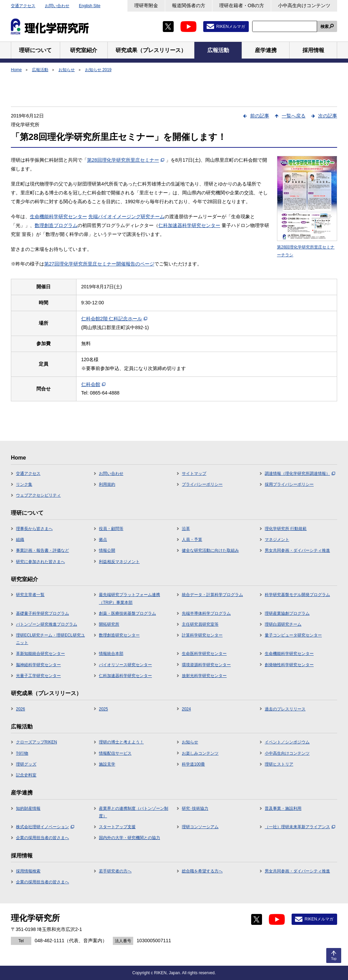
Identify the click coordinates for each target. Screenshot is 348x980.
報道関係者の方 (189, 5)
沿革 (186, 529)
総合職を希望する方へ (202, 871)
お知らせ (67, 70)
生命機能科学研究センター (58, 216)
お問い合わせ (57, 6)
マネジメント (277, 540)
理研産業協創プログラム (287, 613)
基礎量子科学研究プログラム (42, 613)
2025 (103, 709)
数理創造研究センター (119, 635)
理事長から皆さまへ (34, 529)
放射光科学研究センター (204, 676)
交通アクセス (23, 6)
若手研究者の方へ (115, 871)
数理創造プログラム (56, 225)
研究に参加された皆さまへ (40, 562)
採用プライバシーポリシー (289, 484)
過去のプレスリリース (285, 709)
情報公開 (107, 550)
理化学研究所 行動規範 (286, 529)
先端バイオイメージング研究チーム (126, 216)
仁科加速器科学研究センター (189, 225)
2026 (21, 709)
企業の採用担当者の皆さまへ (42, 838)
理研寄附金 (146, 5)
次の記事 (328, 116)
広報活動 (40, 70)
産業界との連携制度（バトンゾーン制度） (134, 812)
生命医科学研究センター (204, 654)
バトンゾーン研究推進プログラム (47, 624)
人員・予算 (192, 540)
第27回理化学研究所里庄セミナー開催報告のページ (99, 264)
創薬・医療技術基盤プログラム (127, 613)
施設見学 (107, 764)
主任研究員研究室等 (200, 624)
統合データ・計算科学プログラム (212, 595)
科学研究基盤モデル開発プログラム (297, 595)
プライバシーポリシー (202, 484)
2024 (186, 709)
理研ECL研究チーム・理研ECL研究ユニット (50, 639)
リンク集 (24, 484)
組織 (20, 540)
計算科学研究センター (202, 635)
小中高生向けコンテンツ (304, 5)
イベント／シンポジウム (287, 742)
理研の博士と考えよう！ (121, 742)
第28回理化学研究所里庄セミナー (126, 160)
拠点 (103, 540)
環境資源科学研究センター (206, 665)
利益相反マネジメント (119, 562)
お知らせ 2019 (98, 70)
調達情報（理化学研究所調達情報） (300, 473)
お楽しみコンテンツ (200, 753)
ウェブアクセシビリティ (38, 495)
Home (16, 70)
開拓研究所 (109, 624)
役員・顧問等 (111, 529)
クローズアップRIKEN (37, 742)
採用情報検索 (28, 871)
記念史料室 (26, 775)
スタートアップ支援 (117, 827)
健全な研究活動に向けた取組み (210, 550)
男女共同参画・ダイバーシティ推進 (297, 550)
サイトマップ (194, 473)
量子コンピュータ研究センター (293, 635)
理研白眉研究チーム (283, 624)
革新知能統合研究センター (40, 654)
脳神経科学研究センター (38, 665)
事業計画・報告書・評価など (42, 550)
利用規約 (107, 484)
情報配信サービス (115, 753)
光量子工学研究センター (38, 676)
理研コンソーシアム (200, 827)
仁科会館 (93, 384)
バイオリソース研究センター (125, 665)
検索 (325, 27)
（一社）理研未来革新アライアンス (300, 827)
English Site (90, 6)
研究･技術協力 (195, 808)
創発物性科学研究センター (289, 665)
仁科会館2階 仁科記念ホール (114, 319)
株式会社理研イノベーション (45, 827)
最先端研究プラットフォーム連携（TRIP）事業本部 (129, 598)
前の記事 (260, 116)
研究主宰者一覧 (30, 595)
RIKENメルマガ (231, 27)
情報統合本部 (111, 654)
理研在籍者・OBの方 (242, 5)
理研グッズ (26, 764)
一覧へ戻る (294, 116)
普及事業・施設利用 (283, 808)
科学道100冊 (193, 764)
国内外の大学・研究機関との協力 (129, 838)
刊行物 (22, 753)
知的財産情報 (28, 808)
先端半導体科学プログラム (206, 613)
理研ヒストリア (279, 764)
